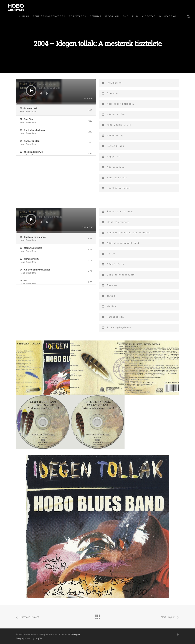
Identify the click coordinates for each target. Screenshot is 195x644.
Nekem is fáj (112, 136)
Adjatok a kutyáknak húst (120, 243)
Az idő (108, 254)
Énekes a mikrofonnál (118, 212)
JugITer (39, 638)
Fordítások (78, 16)
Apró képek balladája (118, 104)
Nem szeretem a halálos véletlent (126, 233)
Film (135, 16)
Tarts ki (109, 296)
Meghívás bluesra (116, 222)
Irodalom (112, 16)
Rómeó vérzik (113, 264)
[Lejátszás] (31, 91)
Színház (96, 16)
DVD (126, 16)
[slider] (56, 104)
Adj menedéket (114, 167)
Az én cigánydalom (116, 327)
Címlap (24, 16)
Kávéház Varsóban (116, 188)
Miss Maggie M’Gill (116, 125)
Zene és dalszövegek (49, 16)
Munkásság (168, 16)
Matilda (109, 306)
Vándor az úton (114, 114)
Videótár (149, 16)
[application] (56, 92)
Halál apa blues (114, 178)
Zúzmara (110, 285)
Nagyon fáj (111, 157)
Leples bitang (113, 146)
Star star (110, 93)
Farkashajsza (113, 317)
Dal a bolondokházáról (119, 275)
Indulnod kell (112, 83)
